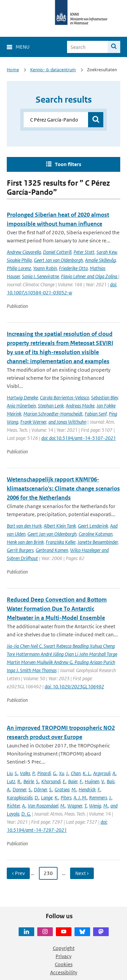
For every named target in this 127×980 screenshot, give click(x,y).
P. (34, 773)
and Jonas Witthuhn (67, 422)
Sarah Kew (107, 252)
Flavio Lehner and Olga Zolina (90, 276)
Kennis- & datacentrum (53, 70)
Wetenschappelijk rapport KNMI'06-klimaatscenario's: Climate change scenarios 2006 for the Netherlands (63, 488)
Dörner (40, 789)
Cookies (64, 964)
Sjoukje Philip (19, 260)
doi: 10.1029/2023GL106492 (74, 686)
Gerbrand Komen (52, 550)
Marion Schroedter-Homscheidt (53, 414)
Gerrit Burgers (20, 550)
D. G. (26, 814)
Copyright (64, 948)
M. (74, 789)
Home (13, 70)
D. (37, 798)
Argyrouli (102, 773)
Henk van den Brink (25, 542)
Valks (25, 773)
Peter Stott (84, 252)
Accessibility (64, 972)
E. (64, 781)
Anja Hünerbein (21, 406)
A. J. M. (80, 798)
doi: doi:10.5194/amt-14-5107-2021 (79, 438)
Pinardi (44, 773)
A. (114, 773)
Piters (66, 798)
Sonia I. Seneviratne (40, 276)
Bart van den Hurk (24, 526)
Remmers (98, 798)
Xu (61, 773)
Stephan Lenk (51, 406)
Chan (76, 773)
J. (67, 773)
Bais (111, 781)
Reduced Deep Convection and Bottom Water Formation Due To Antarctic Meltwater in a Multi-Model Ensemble (57, 609)
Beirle (29, 781)
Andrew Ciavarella (24, 252)
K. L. (87, 773)
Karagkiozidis (20, 798)
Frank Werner (33, 422)
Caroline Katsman (96, 534)
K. (57, 798)
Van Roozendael (43, 806)
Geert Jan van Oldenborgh (58, 260)
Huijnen (92, 781)
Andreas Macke (80, 406)
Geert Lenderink (93, 526)
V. (103, 781)
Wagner (75, 806)
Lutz (11, 781)
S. (16, 773)
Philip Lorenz (19, 268)
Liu (10, 773)
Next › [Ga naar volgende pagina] (82, 873)
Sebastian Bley (104, 398)
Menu (23, 47)
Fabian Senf (96, 414)
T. (86, 806)
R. (19, 781)
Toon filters (68, 164)
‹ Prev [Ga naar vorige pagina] (18, 873)
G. (55, 773)
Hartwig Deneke (22, 398)
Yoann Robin (45, 268)
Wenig (95, 806)
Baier (73, 781)
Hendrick (87, 789)
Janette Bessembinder (98, 542)
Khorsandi (51, 781)
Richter (13, 806)
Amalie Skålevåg (100, 260)
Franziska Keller (61, 542)
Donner (19, 789)
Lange (47, 798)
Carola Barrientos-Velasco (65, 398)
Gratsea (62, 789)
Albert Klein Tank (60, 526)
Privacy (63, 956)
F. (81, 781)
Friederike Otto (73, 268)
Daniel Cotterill (57, 252)
